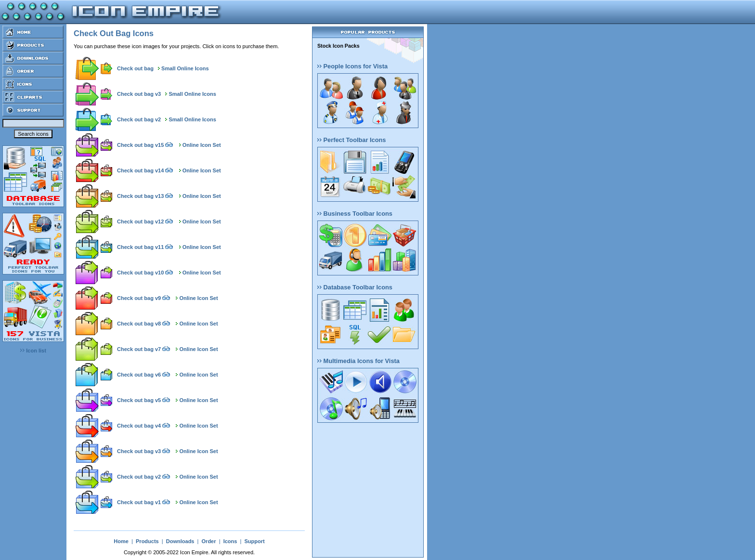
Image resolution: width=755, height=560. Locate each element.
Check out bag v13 (140, 196)
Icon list (33, 351)
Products (147, 541)
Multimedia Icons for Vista (358, 361)
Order (209, 541)
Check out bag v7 (139, 349)
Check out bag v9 (139, 298)
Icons (230, 541)
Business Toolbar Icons (355, 214)
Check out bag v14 (140, 170)
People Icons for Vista (352, 66)
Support (254, 541)
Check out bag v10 (140, 273)
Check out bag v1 (139, 502)
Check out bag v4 (139, 426)
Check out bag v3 (139, 94)
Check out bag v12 (140, 221)
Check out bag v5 (139, 400)
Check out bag (135, 68)
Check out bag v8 (139, 324)
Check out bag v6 (139, 375)
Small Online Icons (185, 68)
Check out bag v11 (140, 247)
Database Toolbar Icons (355, 287)
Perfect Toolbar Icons (351, 140)
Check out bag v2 (139, 119)
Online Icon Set (202, 145)
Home (121, 541)
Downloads (180, 541)
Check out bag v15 (140, 145)
